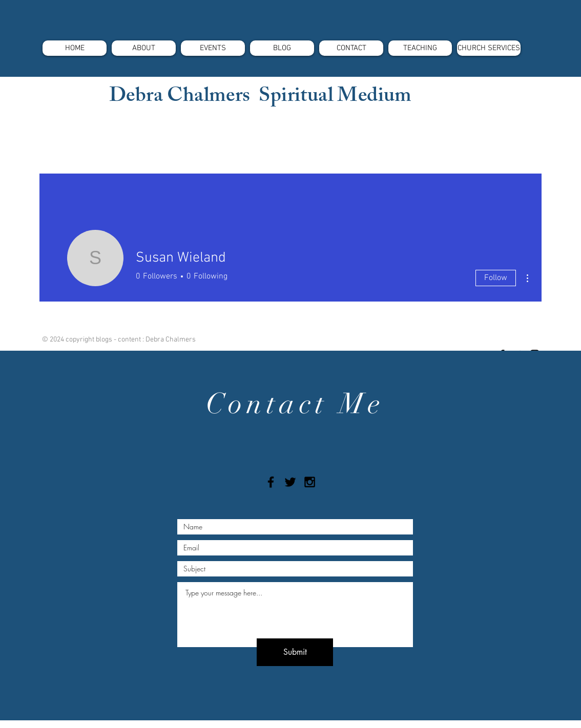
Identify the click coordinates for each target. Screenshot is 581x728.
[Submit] (295, 652)
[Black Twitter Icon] (290, 482)
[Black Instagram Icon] (310, 482)
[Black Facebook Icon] (271, 482)
